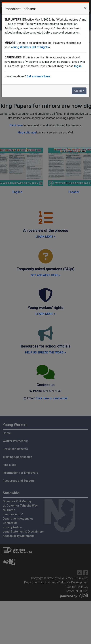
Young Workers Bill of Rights (30, 47)
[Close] (85, 8)
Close (79, 91)
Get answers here (38, 76)
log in (78, 66)
